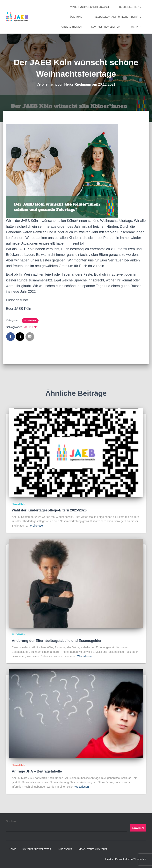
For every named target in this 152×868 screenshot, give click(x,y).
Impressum (65, 849)
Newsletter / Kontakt (93, 849)
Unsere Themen (71, 27)
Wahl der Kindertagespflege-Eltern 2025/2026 (49, 510)
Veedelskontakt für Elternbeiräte (118, 17)
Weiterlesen (37, 526)
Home (12, 849)
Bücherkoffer (130, 7)
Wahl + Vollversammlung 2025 (90, 7)
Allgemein (30, 321)
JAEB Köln (31, 327)
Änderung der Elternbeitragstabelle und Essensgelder (57, 641)
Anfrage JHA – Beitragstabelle (37, 771)
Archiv (136, 27)
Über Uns (77, 17)
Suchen (11, 821)
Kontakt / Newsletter (106, 27)
